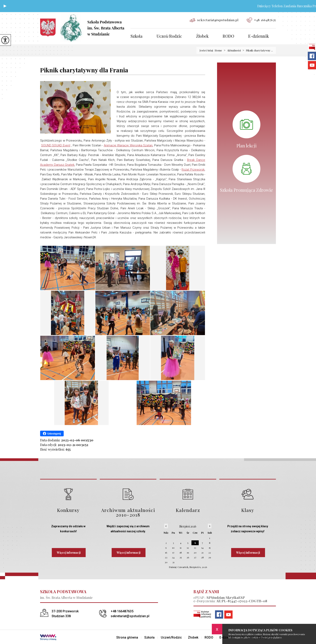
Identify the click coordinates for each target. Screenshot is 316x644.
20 (195, 552)
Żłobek (202, 36)
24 (173, 557)
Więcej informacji (69, 553)
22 (210, 552)
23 (166, 557)
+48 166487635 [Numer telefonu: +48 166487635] (122, 611)
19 (188, 552)
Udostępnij (52, 434)
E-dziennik (259, 36)
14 (202, 548)
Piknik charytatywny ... (257, 50)
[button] (5, 6)
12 (188, 548)
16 (166, 552)
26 (188, 557)
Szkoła (137, 36)
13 (195, 548)
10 (173, 548)
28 (202, 557)
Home (218, 50)
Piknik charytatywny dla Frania (84, 70)
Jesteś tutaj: (207, 50)
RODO (228, 36)
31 (173, 562)
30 (166, 562)
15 (210, 548)
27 (195, 557)
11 (181, 548)
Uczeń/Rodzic (169, 36)
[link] (56, 145)
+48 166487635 (261, 20)
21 (202, 552)
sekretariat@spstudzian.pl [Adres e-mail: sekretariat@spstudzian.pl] (130, 616)
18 (181, 552)
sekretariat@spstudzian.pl (214, 20)
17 (173, 552)
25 (181, 557)
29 (210, 557)
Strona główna (127, 638)
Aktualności (231, 50)
